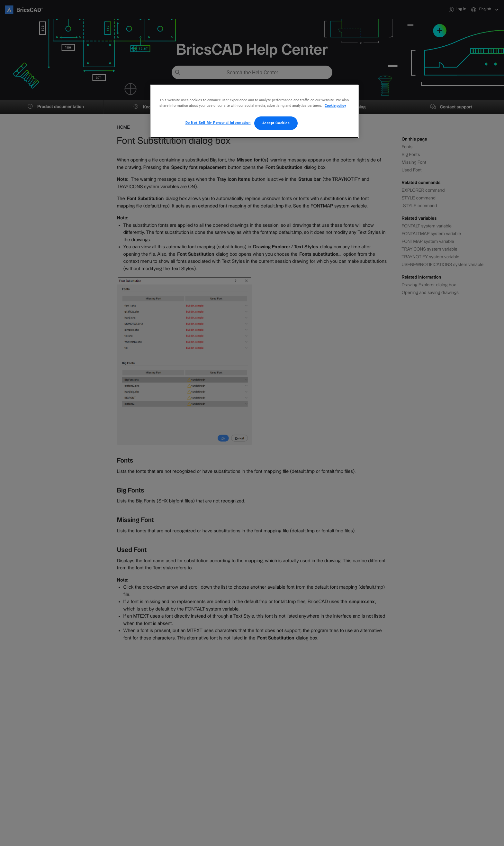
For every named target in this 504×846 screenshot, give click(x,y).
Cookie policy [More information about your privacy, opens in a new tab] (335, 106)
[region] (254, 111)
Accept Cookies (276, 123)
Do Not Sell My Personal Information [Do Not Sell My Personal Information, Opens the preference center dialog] (218, 123)
